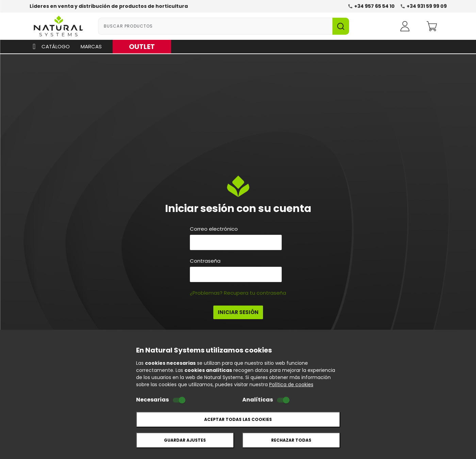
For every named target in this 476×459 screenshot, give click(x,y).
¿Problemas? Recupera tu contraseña (238, 293)
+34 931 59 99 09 (423, 6)
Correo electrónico (214, 229)
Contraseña (205, 261)
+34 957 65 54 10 (371, 6)
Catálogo (50, 47)
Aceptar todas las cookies (238, 419)
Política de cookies (291, 384)
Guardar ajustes (185, 440)
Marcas (91, 46)
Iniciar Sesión (238, 312)
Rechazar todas (291, 440)
